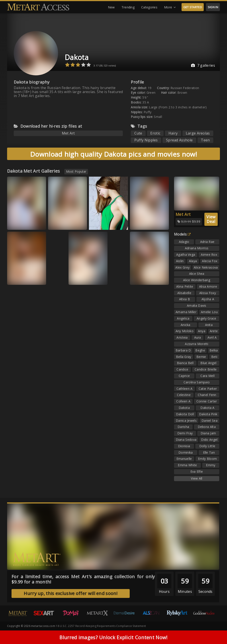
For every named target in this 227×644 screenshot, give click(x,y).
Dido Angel (209, 440)
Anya (202, 331)
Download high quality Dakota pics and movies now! (113, 154)
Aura (198, 337)
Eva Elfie (197, 471)
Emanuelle (184, 459)
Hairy (173, 133)
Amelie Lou (209, 312)
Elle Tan (209, 452)
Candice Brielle (206, 369)
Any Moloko (185, 331)
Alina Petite (185, 286)
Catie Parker (208, 389)
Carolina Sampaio (197, 382)
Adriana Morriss (197, 248)
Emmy (211, 465)
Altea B (185, 299)
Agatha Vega (186, 255)
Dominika (186, 452)
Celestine (184, 395)
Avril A (212, 337)
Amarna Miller (186, 312)
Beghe (200, 350)
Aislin (180, 261)
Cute (138, 133)
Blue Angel (208, 363)
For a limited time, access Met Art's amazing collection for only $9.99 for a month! (83, 579)
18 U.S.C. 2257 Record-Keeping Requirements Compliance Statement (101, 626)
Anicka (186, 325)
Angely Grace (206, 318)
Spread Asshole (179, 140)
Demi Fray (185, 433)
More (170, 7)
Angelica (183, 318)
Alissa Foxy (208, 293)
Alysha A (208, 299)
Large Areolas (198, 133)
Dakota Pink (208, 414)
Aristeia (182, 337)
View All (197, 478)
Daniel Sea (209, 421)
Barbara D (183, 350)
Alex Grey (182, 267)
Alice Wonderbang (197, 280)
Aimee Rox (209, 255)
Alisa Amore (208, 286)
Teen (205, 140)
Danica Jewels (186, 421)
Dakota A (207, 408)
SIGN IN (213, 7)
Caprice (184, 376)
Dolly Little (207, 446)
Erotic (155, 133)
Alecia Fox (210, 261)
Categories (149, 7)
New (111, 7)
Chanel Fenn (207, 395)
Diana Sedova (186, 440)
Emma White (187, 465)
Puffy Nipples (146, 140)
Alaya (193, 261)
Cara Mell (207, 376)
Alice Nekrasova (206, 267)
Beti (214, 357)
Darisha (183, 427)
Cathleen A (185, 389)
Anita (209, 325)
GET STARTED (193, 7)
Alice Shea (197, 274)
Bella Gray (184, 357)
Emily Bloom (207, 459)
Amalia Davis (197, 305)
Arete (214, 331)
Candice (182, 369)
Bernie (201, 357)
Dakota (77, 57)
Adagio (184, 242)
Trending (128, 7)
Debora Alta (207, 427)
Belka (214, 350)
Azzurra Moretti (197, 344)
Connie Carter (207, 401)
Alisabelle (184, 293)
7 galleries (203, 65)
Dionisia (184, 446)
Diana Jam (208, 433)
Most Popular (76, 171)
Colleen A (183, 401)
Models (182, 234)
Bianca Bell (185, 363)
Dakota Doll (185, 414)
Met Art (68, 133)
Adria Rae (207, 242)
